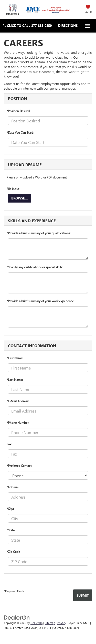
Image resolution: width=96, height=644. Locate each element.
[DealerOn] (17, 617)
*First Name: (15, 358)
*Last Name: (15, 379)
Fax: (9, 444)
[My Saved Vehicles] (88, 9)
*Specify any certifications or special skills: (35, 267)
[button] (28, 25)
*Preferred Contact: (19, 466)
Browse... (20, 198)
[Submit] (83, 595)
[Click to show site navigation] (88, 26)
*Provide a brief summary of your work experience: (41, 301)
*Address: (13, 487)
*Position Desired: (19, 111)
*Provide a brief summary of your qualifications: (39, 233)
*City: (10, 509)
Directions (68, 25)
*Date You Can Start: (20, 132)
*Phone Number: (18, 423)
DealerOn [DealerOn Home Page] (36, 623)
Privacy (62, 623)
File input (13, 189)
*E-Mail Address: (18, 401)
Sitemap (50, 623)
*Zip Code (13, 552)
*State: (11, 530)
